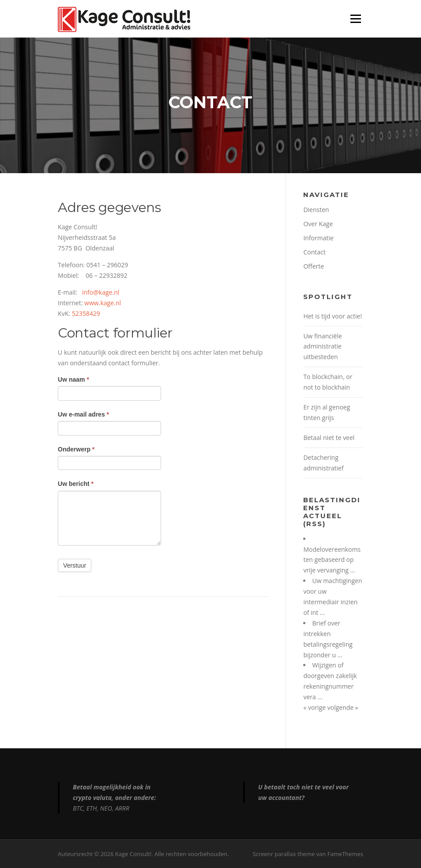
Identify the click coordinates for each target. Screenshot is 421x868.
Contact (314, 252)
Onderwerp (76, 449)
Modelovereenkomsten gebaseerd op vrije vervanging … (332, 560)
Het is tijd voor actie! (333, 316)
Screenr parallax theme (284, 854)
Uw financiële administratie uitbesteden (322, 347)
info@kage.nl (101, 292)
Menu (355, 19)
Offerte (314, 266)
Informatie (318, 238)
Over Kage (318, 224)
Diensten (316, 210)
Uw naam (73, 379)
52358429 (86, 313)
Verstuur (75, 565)
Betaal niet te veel (329, 438)
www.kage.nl (103, 303)
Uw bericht (76, 484)
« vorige (315, 707)
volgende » (343, 707)
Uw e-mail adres (83, 414)
